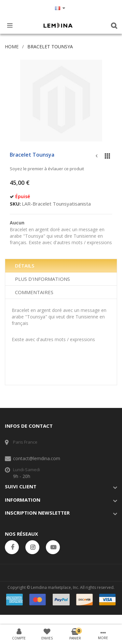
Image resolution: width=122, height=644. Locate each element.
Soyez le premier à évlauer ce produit (47, 169)
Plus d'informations (42, 279)
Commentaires (34, 292)
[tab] (61, 266)
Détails (25, 266)
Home (12, 47)
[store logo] (58, 25)
